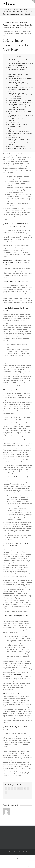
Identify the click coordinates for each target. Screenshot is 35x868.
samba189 (22, 857)
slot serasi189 (12, 857)
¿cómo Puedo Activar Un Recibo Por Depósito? (20, 148)
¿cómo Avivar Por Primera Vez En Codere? (19, 132)
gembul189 (32, 857)
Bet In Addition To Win (14, 123)
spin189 (17, 857)
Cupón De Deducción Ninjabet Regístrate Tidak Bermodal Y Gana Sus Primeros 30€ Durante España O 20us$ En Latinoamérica (20, 108)
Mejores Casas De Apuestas (15, 137)
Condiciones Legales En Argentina (17, 82)
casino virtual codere (16, 675)
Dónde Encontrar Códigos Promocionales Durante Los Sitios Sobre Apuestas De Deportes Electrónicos (21, 89)
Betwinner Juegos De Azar (15, 80)
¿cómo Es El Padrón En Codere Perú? (17, 67)
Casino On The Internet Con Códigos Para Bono (20, 78)
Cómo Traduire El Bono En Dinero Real (18, 71)
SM (18, 805)
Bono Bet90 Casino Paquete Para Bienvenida (20, 100)
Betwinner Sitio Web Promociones (17, 69)
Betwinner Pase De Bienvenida (16, 99)
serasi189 (7, 857)
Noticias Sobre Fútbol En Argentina (17, 146)
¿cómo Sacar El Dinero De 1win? (16, 73)
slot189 (2, 857)
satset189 (27, 857)
